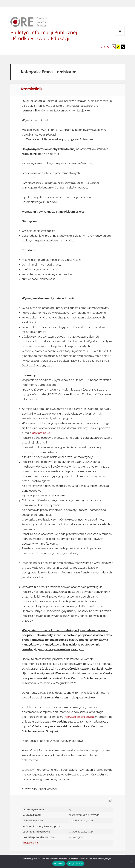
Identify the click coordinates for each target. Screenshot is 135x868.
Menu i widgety (120, 35)
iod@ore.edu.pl (41, 433)
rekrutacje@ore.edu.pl (79, 717)
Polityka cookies (75, 864)
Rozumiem (59, 864)
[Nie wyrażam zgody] (131, 862)
